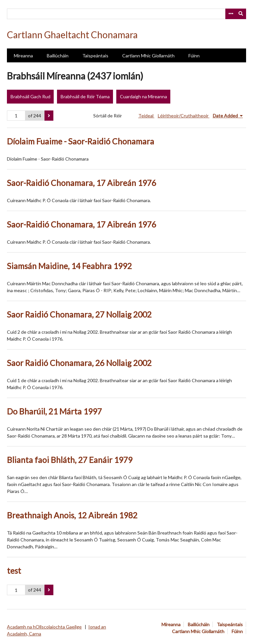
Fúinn (194, 56)
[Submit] (241, 14)
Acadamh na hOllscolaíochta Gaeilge (44, 627)
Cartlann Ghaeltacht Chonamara (72, 35)
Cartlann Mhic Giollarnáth (148, 56)
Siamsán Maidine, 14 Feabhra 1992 (69, 266)
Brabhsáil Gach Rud (30, 96)
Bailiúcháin (58, 56)
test (14, 571)
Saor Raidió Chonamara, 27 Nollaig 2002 (79, 314)
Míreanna (23, 56)
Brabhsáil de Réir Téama (85, 96)
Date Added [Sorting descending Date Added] (226, 116)
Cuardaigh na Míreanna (143, 96)
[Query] (126, 14)
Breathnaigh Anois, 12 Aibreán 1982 (72, 515)
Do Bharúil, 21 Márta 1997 (54, 411)
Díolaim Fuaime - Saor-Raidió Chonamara (81, 141)
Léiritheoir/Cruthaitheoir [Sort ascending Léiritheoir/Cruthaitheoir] (184, 116)
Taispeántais (95, 56)
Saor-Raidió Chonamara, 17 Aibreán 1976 (82, 183)
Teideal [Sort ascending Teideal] (146, 116)
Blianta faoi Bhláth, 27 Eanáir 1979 (70, 460)
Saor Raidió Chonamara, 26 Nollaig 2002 (79, 363)
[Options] (231, 14)
